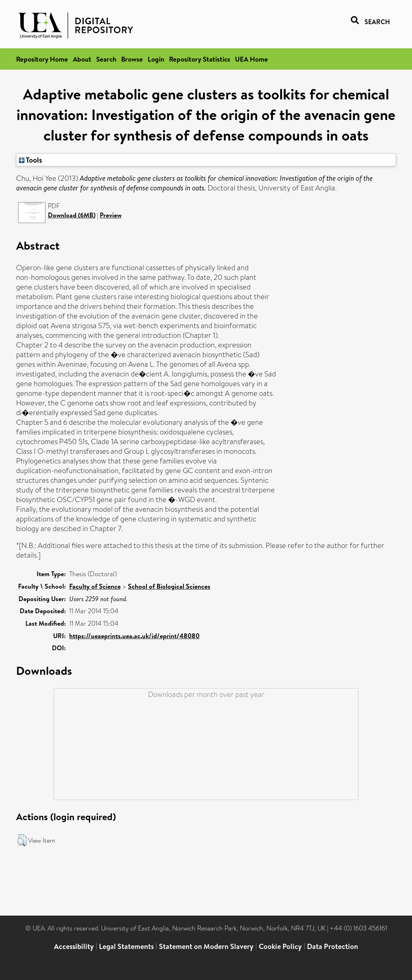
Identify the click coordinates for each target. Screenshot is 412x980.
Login (156, 59)
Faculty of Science (95, 586)
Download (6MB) (72, 215)
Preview (111, 215)
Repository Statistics (200, 59)
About (82, 59)
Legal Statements (126, 946)
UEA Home (251, 59)
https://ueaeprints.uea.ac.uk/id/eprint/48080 (134, 636)
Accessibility (74, 946)
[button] (22, 840)
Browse (132, 59)
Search (106, 59)
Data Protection (333, 946)
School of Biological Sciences (169, 586)
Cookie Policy (280, 946)
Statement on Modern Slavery (206, 946)
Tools (31, 160)
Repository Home (42, 59)
